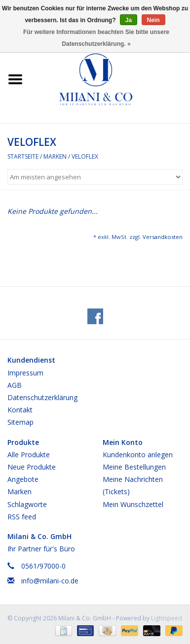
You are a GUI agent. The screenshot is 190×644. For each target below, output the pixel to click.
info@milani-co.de (50, 581)
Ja (129, 20)
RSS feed (22, 517)
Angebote (23, 479)
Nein (153, 20)
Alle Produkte (29, 455)
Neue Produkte (32, 467)
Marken (55, 156)
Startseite (23, 156)
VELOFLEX (85, 156)
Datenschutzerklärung (42, 397)
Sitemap (20, 422)
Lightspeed (167, 618)
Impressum (25, 373)
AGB (15, 385)
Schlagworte (27, 504)
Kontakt (20, 410)
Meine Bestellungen (134, 467)
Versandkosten (163, 237)
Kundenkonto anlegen (138, 455)
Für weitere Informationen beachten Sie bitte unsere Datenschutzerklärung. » (96, 38)
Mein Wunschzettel (133, 504)
